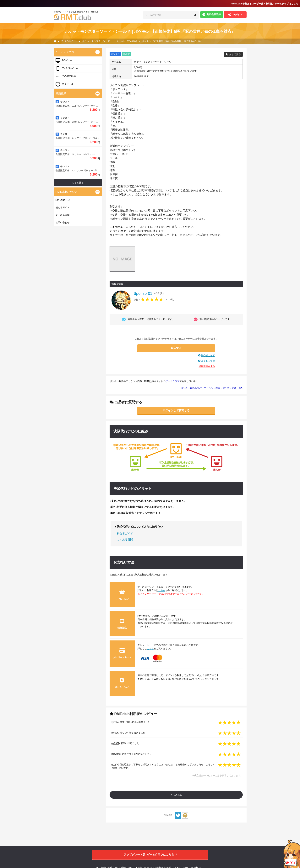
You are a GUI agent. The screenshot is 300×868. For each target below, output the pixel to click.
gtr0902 (115, 743)
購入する (176, 348)
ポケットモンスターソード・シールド (154, 62)
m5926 (115, 733)
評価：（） (155, 300)
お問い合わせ (63, 223)
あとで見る (235, 54)
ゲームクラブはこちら (150, 855)
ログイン (235, 15)
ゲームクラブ (172, 381)
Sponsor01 (143, 293)
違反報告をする (207, 366)
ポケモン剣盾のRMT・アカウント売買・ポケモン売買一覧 (212, 388)
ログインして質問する (176, 410)
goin (114, 765)
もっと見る (176, 795)
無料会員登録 (212, 15)
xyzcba (115, 722)
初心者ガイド (208, 355)
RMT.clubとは (63, 200)
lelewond (116, 754)
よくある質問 (208, 361)
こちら (162, 590)
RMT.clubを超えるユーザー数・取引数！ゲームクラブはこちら (264, 4)
